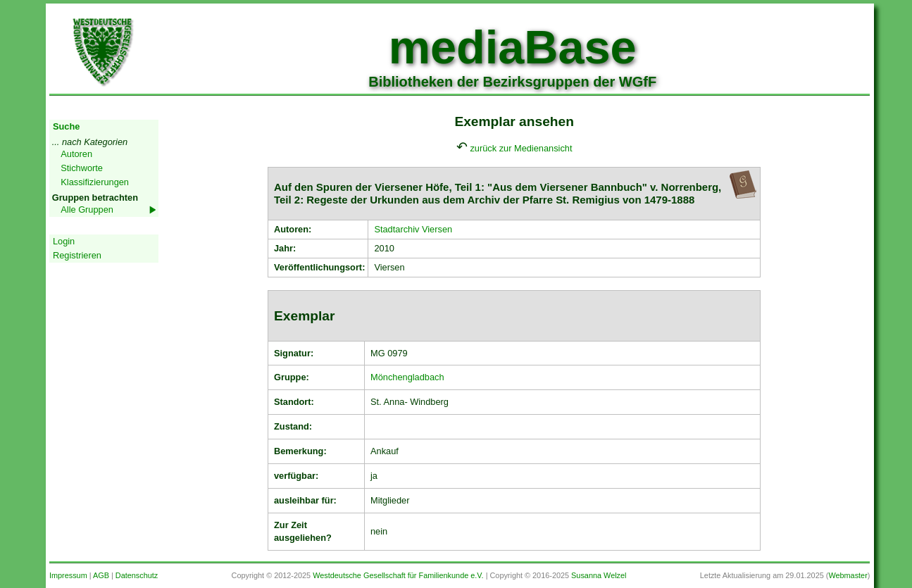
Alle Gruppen (87, 209)
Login (64, 241)
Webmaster (848, 575)
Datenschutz (137, 575)
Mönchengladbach (407, 377)
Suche (66, 126)
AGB (101, 575)
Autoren (76, 154)
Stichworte (82, 168)
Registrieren (77, 255)
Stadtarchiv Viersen (413, 229)
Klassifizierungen (95, 182)
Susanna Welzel (599, 575)
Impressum (68, 575)
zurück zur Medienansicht (521, 148)
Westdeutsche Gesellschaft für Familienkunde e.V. (398, 575)
